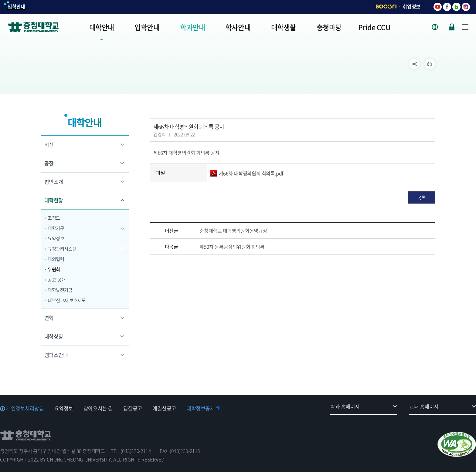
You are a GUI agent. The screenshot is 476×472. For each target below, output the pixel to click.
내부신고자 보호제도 (67, 300)
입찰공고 (133, 408)
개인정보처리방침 (25, 408)
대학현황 (54, 200)
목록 (422, 197)
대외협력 (56, 259)
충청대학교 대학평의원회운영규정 (233, 231)
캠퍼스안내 (56, 355)
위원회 (54, 269)
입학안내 (17, 6)
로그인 (452, 27)
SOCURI (386, 7)
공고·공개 (57, 280)
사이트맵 (465, 27)
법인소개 (54, 182)
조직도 (54, 218)
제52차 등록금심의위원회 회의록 (232, 247)
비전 (49, 145)
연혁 (49, 318)
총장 (49, 163)
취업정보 (411, 6)
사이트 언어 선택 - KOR (439, 27)
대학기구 (56, 228)
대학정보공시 (201, 408)
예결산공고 (164, 408)
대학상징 (54, 336)
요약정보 (56, 238)
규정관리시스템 (62, 249)
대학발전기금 (60, 290)
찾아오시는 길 (98, 408)
